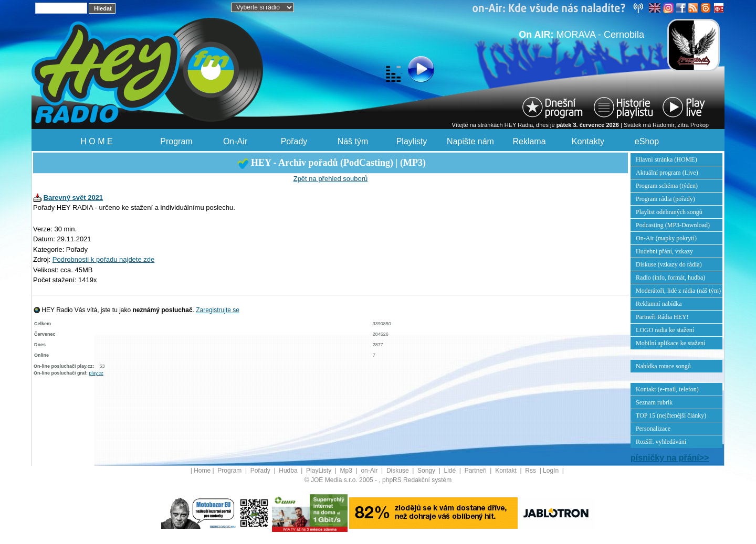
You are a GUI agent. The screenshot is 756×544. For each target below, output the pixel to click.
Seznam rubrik (654, 402)
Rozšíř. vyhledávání (661, 442)
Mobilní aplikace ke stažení (670, 343)
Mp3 (347, 471)
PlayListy (319, 471)
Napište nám (470, 141)
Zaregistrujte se (218, 310)
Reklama (529, 141)
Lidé (451, 471)
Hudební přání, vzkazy (664, 251)
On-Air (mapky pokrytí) (666, 238)
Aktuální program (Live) (667, 173)
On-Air (235, 141)
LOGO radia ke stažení (665, 330)
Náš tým (353, 141)
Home (202, 471)
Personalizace (653, 429)
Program (176, 141)
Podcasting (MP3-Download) (673, 225)
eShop (647, 141)
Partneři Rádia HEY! (662, 317)
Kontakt (507, 471)
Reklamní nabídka (659, 304)
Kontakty (588, 141)
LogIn (552, 471)
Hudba (289, 471)
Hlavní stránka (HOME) (666, 159)
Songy (427, 471)
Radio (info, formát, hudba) (670, 278)
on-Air (370, 471)
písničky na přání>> (670, 458)
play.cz (96, 373)
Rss (531, 471)
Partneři (476, 471)
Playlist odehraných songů (669, 212)
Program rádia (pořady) (665, 199)
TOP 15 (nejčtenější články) (671, 415)
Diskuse (398, 471)
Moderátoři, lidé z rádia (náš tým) (678, 291)
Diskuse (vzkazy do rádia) (669, 264)
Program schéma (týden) (667, 186)
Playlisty (412, 141)
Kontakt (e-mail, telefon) (667, 389)
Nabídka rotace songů (663, 366)
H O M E (96, 141)
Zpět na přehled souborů (331, 179)
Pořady (294, 141)
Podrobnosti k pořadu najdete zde (103, 259)
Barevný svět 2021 (73, 198)
